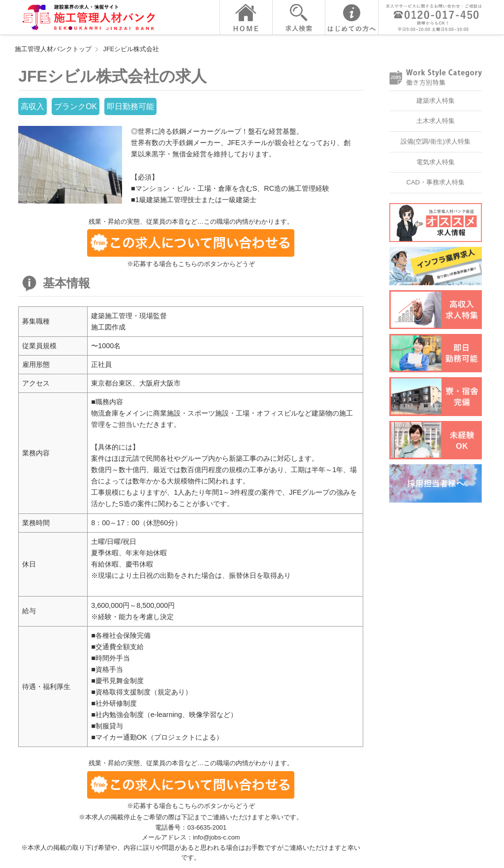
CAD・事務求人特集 (436, 182)
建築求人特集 (436, 101)
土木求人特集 (436, 121)
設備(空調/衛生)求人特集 (436, 141)
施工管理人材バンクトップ (53, 49)
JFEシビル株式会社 (131, 49)
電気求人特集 (436, 162)
